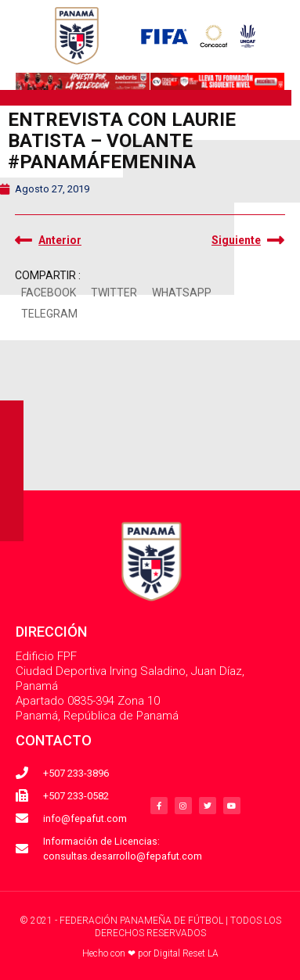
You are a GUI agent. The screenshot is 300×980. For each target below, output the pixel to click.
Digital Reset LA (186, 953)
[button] (48, 294)
